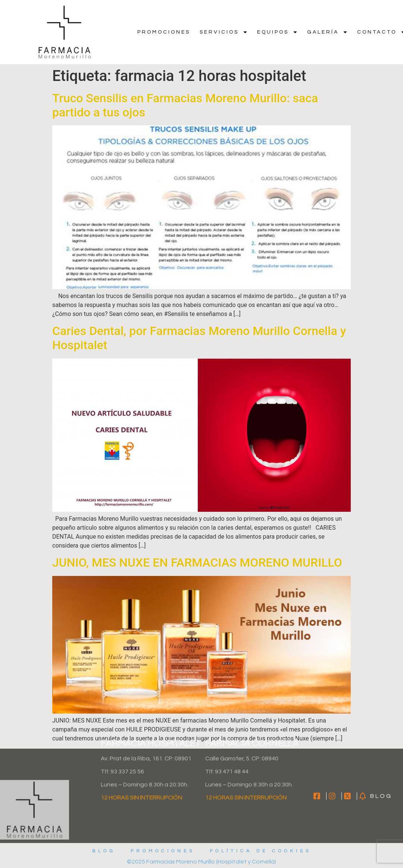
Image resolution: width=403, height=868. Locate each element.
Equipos (277, 32)
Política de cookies (260, 851)
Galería (327, 32)
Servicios (224, 32)
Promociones (164, 32)
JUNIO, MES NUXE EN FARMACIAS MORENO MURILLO (197, 563)
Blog (104, 851)
